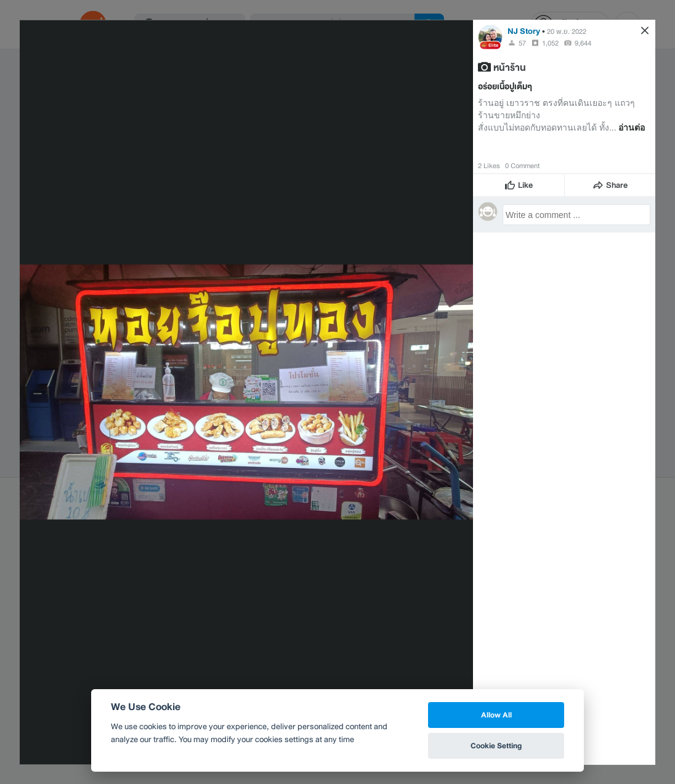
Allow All (496, 715)
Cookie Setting (496, 746)
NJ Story (524, 30)
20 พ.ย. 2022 (567, 31)
